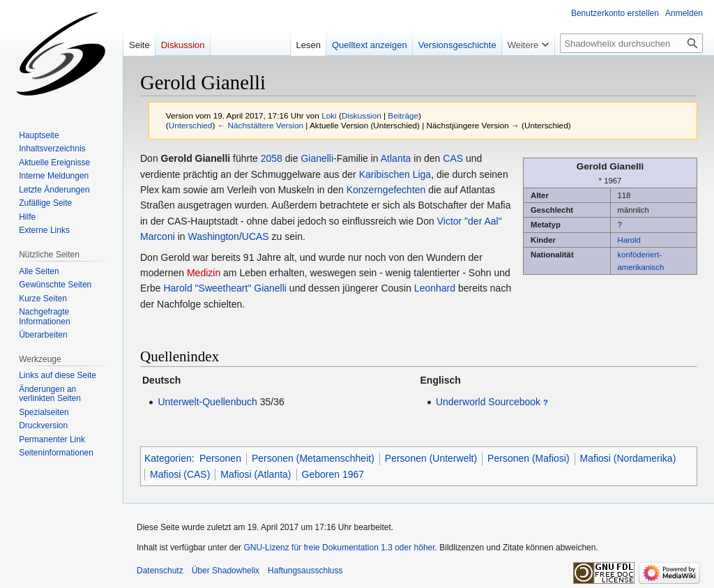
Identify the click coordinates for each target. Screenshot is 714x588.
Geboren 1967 (333, 474)
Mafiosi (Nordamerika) (628, 458)
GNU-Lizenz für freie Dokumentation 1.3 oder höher (339, 548)
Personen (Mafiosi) (529, 458)
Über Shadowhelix (226, 571)
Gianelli (317, 158)
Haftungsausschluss (305, 571)
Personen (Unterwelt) (431, 458)
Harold (629, 240)
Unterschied (191, 125)
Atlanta (396, 158)
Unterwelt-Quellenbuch (207, 402)
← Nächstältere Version (260, 125)
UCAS (256, 236)
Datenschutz (160, 571)
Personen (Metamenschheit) (313, 458)
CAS (453, 158)
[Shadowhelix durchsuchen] (631, 43)
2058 (272, 158)
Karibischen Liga (395, 174)
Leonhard (435, 288)
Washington (213, 236)
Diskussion (362, 115)
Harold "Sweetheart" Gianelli (225, 288)
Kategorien (168, 458)
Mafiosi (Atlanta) (256, 474)
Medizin (204, 273)
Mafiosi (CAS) (180, 474)
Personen (220, 458)
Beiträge (403, 115)
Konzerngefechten (386, 190)
